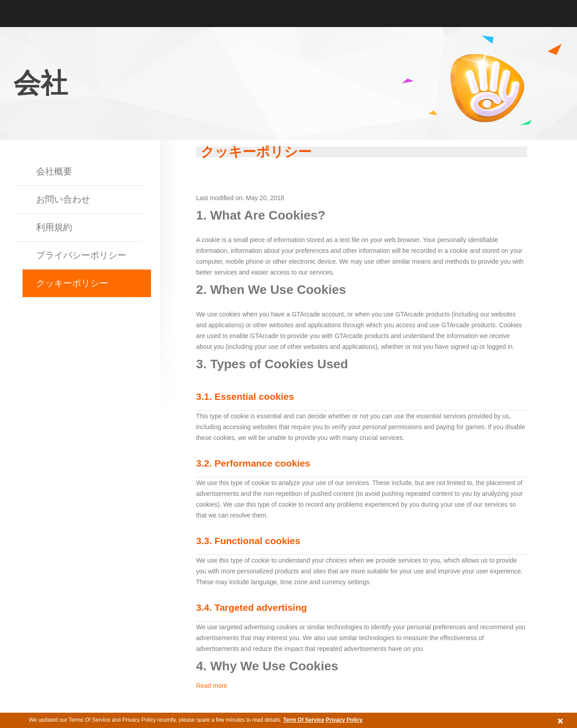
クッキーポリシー (72, 283)
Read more (212, 686)
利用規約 (54, 227)
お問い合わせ (63, 199)
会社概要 (54, 171)
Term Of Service (304, 720)
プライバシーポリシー (81, 255)
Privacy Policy (344, 720)
